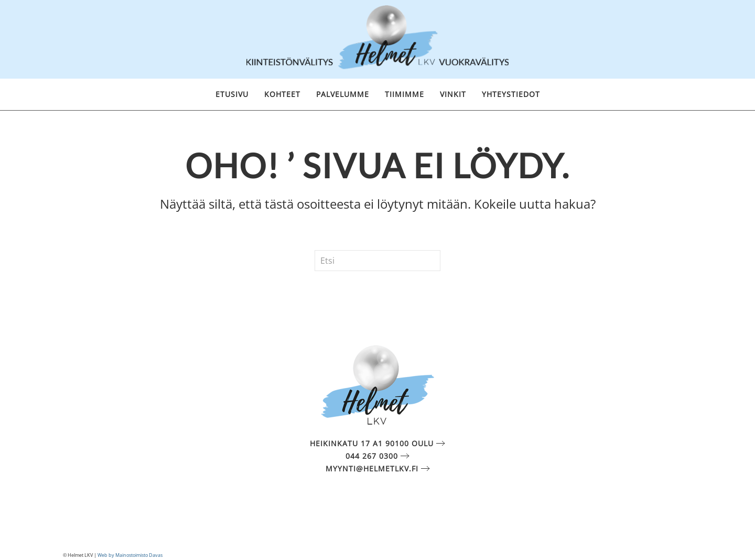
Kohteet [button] (282, 94)
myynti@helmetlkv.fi (372, 469)
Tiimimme (405, 94)
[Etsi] (377, 261)
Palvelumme (343, 94)
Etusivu (232, 94)
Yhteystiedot (511, 94)
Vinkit (453, 94)
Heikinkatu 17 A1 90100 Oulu (372, 443)
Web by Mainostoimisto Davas (130, 555)
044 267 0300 (372, 456)
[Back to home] (377, 39)
